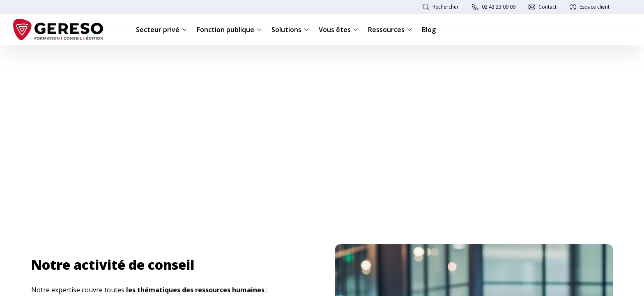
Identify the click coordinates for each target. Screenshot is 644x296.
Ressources (390, 30)
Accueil (39, 58)
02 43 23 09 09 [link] (499, 7)
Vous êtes (338, 30)
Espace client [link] (595, 7)
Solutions (290, 30)
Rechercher (446, 7)
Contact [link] (547, 7)
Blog (429, 30)
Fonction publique (229, 30)
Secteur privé (161, 30)
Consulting (71, 58)
